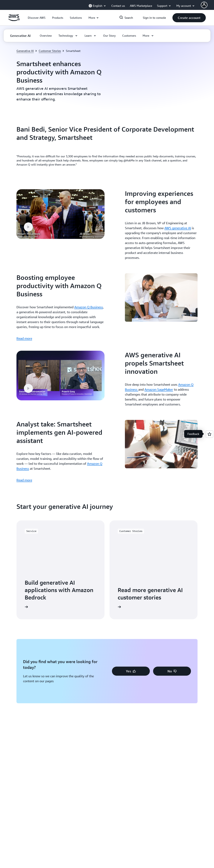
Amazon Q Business (89, 307)
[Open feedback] (209, 434)
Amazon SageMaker (159, 389)
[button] (37, 18)
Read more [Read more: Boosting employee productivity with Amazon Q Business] (24, 338)
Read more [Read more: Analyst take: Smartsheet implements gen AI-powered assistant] (24, 480)
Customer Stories (50, 51)
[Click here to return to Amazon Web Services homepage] (14, 20)
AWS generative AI (178, 228)
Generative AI (25, 51)
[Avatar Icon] (204, 5)
